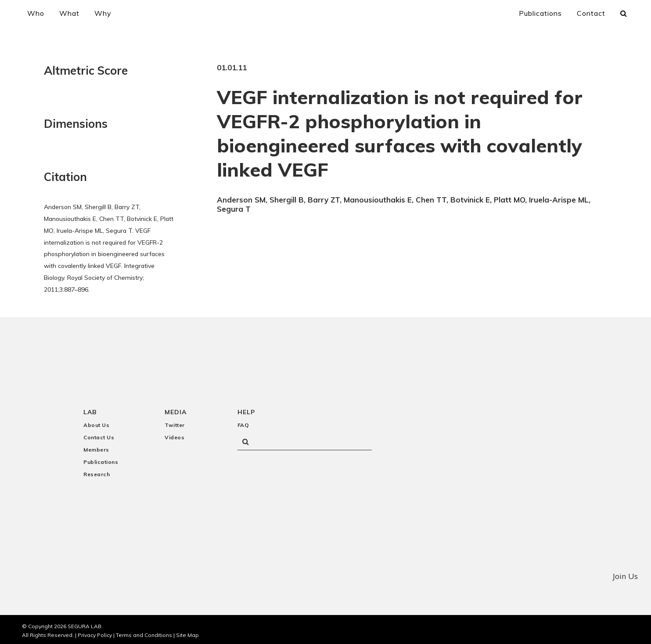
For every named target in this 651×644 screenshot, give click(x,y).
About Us (96, 422)
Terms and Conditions (144, 632)
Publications (101, 459)
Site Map (187, 632)
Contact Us (99, 434)
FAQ (243, 422)
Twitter (175, 422)
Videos (174, 434)
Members (96, 447)
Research (97, 471)
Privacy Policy (95, 632)
